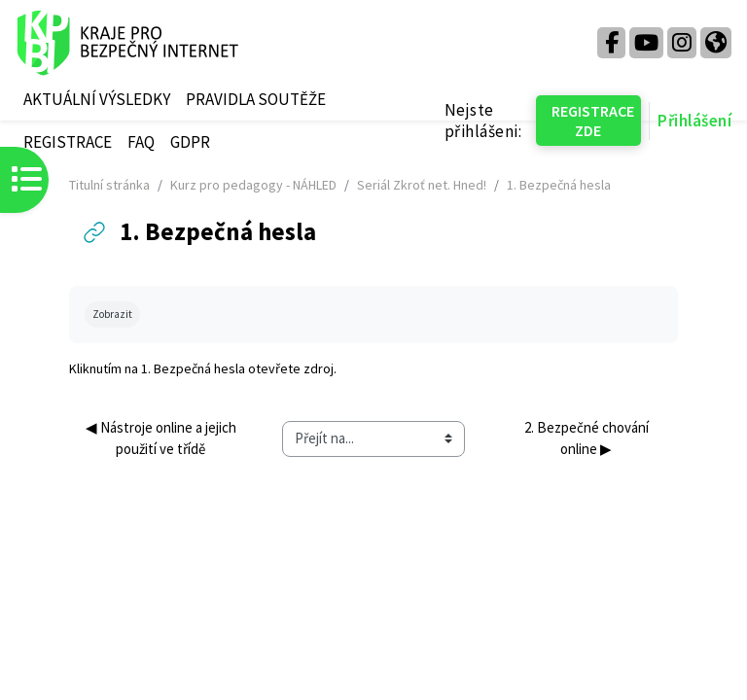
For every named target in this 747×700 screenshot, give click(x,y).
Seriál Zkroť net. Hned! (422, 185)
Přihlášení (694, 121)
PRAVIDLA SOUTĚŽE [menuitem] (256, 99)
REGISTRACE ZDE (593, 121)
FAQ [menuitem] (141, 142)
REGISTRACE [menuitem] (68, 142)
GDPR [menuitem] (190, 142)
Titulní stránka (109, 185)
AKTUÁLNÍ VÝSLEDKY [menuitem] (97, 99)
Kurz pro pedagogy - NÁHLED (253, 185)
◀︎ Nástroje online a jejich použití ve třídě (162, 438)
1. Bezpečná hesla (193, 368)
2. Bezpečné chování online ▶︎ (588, 438)
